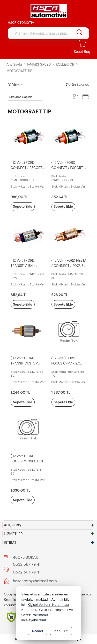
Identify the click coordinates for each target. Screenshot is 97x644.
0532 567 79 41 (27, 564)
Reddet (38, 631)
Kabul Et (61, 631)
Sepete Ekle (23, 207)
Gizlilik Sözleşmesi (54, 610)
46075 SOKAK (25, 557)
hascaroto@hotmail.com (35, 581)
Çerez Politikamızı (36, 615)
